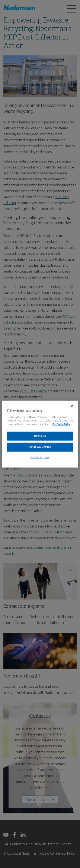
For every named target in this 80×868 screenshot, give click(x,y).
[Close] (72, 406)
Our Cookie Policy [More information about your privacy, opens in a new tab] (61, 424)
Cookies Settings (40, 458)
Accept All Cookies (40, 447)
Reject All (40, 436)
